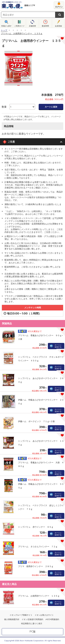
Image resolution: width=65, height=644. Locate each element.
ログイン (59, 7)
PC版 (32, 631)
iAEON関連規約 (52, 619)
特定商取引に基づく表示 (32, 624)
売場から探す (6, 26)
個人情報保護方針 (12, 619)
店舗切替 (32, 26)
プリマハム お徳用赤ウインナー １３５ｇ (39, 596)
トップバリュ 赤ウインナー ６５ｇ (36, 527)
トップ (4, 30)
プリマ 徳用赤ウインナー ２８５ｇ (36, 566)
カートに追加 (51, 107)
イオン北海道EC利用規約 (32, 619)
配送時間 (45, 26)
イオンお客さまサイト (44, 615)
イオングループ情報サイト (21, 615)
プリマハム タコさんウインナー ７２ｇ (38, 547)
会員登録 (58, 26)
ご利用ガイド (19, 26)
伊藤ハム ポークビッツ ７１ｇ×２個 (36, 421)
